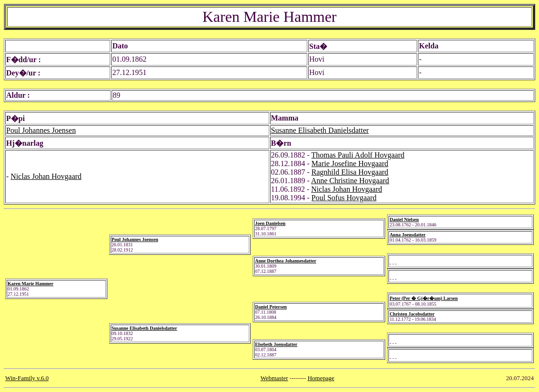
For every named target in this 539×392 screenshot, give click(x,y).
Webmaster (274, 378)
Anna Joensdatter (407, 235)
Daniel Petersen (271, 307)
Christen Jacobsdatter (412, 314)
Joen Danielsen (270, 223)
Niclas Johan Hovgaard (46, 176)
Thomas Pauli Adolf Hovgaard (358, 155)
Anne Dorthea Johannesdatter (286, 261)
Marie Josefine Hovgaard (350, 163)
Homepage (321, 378)
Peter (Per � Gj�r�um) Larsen (423, 298)
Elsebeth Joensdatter (276, 344)
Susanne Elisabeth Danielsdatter (320, 130)
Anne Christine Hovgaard (350, 181)
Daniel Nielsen (404, 219)
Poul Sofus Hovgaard (344, 198)
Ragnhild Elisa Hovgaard (350, 172)
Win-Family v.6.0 (27, 378)
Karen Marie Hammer (30, 284)
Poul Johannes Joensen (41, 130)
